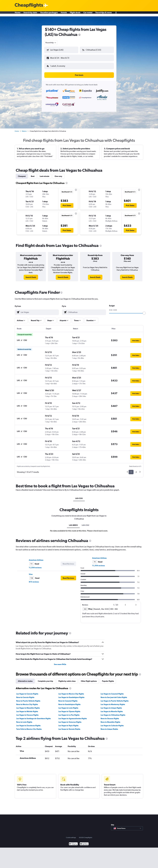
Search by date (30, 14)
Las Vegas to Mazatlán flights (28, 706)
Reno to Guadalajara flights (69, 702)
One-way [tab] (58, 174)
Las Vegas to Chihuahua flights (113, 713)
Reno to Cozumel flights (68, 699)
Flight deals (75, 14)
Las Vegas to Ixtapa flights (111, 706)
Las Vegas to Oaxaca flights (27, 713)
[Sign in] (116, 14)
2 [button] (136, 470)
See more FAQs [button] (60, 662)
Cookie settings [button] (71, 836)
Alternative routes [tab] (25, 679)
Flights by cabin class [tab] (67, 679)
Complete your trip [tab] (45, 679)
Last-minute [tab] (45, 174)
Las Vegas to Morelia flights (112, 709)
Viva (31, 572)
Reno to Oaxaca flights (110, 716)
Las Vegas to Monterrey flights (113, 702)
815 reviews (34, 580)
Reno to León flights (24, 720)
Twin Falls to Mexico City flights (29, 727)
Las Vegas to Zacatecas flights (28, 724)
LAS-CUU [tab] (79, 496)
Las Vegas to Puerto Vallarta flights (115, 699)
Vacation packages (49, 14)
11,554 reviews (35, 566)
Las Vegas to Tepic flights (68, 724)
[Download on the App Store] (84, 842)
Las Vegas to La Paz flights (69, 713)
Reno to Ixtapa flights (109, 727)
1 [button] (131, 470)
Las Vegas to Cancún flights (27, 692)
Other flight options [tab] (89, 679)
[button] (60, 57)
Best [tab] (33, 174)
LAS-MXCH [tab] (73, 523)
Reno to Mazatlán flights (110, 720)
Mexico (24, 129)
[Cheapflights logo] (29, 5)
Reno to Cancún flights (25, 695)
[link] (31, 275)
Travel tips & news (104, 14)
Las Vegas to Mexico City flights (71, 692)
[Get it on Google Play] (73, 842)
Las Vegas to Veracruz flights (70, 720)
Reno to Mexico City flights (27, 702)
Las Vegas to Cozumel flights (112, 692)
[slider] (144, 311)
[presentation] (79, 35)
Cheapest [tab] (22, 174)
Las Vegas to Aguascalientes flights (73, 716)
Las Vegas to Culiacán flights (112, 724)
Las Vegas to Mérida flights (27, 709)
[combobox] (51, 43)
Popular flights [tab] (108, 679)
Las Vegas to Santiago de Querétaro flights (33, 716)
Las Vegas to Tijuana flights (69, 709)
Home (18, 14)
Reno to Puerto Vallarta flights (28, 699)
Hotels (64, 14)
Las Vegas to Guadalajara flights (71, 695)
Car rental (88, 14)
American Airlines (36, 558)
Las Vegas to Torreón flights (69, 727)
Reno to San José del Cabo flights (114, 695)
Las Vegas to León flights (68, 706)
